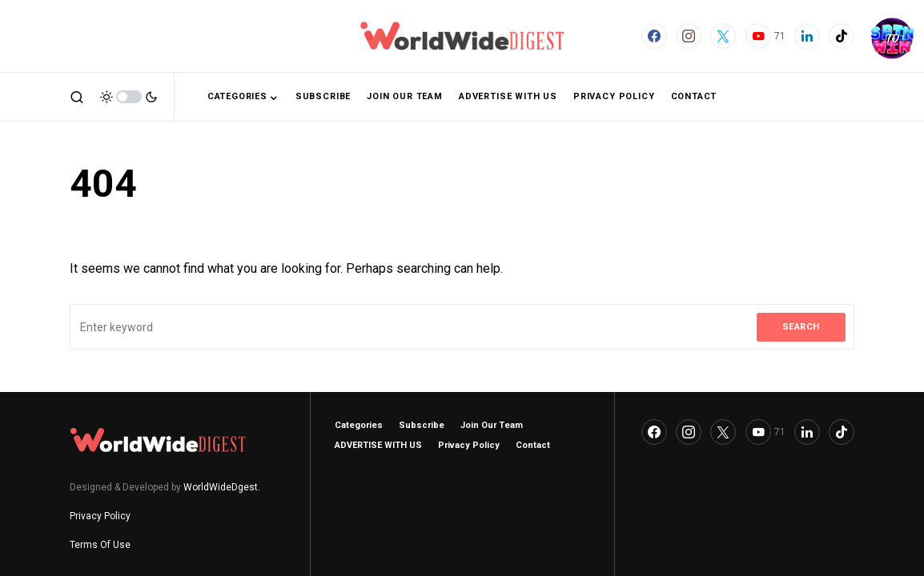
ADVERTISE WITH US (378, 445)
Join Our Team (492, 425)
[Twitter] (723, 36)
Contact (533, 445)
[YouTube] (765, 36)
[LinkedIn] (807, 36)
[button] (77, 97)
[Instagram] (689, 36)
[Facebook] (654, 36)
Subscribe (422, 425)
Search (801, 327)
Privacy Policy (100, 516)
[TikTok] (842, 36)
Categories (359, 425)
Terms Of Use (100, 545)
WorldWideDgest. (222, 487)
